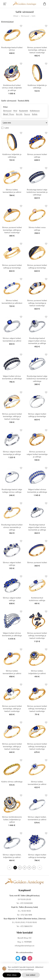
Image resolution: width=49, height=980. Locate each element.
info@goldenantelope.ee (25, 946)
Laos (7, 128)
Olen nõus (12, 975)
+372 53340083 (26, 903)
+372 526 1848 (26, 915)
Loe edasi (31, 975)
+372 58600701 (26, 926)
